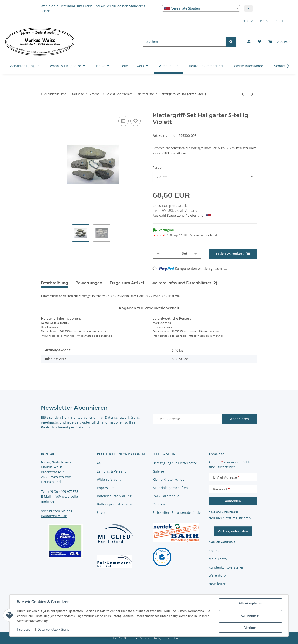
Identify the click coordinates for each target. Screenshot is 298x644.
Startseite (283, 21)
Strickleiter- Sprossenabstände (177, 512)
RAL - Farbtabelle (166, 496)
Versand (191, 211)
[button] (249, 42)
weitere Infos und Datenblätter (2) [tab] (184, 283)
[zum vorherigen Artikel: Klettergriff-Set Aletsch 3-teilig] (243, 94)
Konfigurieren (250, 615)
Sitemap (103, 512)
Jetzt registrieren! (238, 518)
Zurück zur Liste (55, 94)
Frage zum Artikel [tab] (127, 283)
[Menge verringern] (158, 254)
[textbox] (201, 8)
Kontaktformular (54, 516)
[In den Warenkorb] (45, 110)
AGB (100, 463)
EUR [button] (246, 21)
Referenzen (162, 504)
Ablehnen (250, 627)
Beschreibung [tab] (54, 283)
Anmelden (233, 501)
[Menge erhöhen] (196, 254)
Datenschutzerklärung (54, 630)
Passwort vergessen (224, 511)
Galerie (158, 471)
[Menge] (171, 254)
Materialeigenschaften (170, 488)
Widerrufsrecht (109, 479)
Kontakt (215, 551)
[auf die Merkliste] (135, 121)
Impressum (25, 630)
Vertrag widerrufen (233, 531)
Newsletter (217, 584)
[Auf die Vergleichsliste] (123, 121)
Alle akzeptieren (250, 603)
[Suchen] (184, 42)
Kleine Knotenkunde (169, 479)
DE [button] (262, 21)
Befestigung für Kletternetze (175, 463)
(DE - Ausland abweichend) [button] (200, 235)
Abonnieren (240, 419)
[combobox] (201, 8)
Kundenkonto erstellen (226, 567)
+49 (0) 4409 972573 (63, 492)
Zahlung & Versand (112, 471)
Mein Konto (218, 559)
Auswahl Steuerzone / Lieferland (182, 215)
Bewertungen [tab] (89, 283)
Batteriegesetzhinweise (115, 504)
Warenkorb (217, 575)
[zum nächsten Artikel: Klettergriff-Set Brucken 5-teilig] (252, 94)
